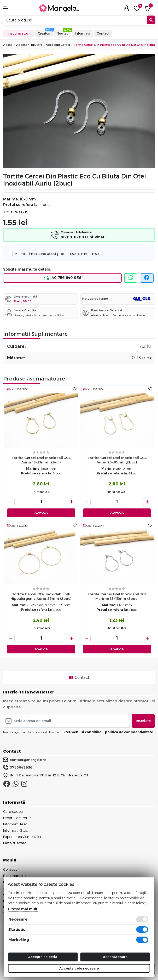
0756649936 (18, 768)
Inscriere (143, 721)
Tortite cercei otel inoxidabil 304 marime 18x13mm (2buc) (117, 596)
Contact (103, 33)
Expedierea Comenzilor (22, 837)
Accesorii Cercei (58, 45)
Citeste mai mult (23, 909)
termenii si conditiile (83, 732)
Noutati (63, 33)
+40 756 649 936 (62, 278)
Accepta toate (115, 957)
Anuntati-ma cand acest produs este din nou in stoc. (58, 253)
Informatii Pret (15, 824)
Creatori (44, 33)
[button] (13, 8)
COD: (8, 212)
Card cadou (13, 811)
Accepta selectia (43, 957)
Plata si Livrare (15, 843)
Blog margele (14, 876)
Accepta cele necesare (79, 968)
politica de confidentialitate (129, 732)
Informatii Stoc (16, 830)
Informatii (83, 33)
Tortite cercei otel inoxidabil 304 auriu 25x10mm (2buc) (117, 460)
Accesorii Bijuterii (29, 45)
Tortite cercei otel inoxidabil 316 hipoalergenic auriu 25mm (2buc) (41, 596)
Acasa (8, 45)
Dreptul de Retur (17, 818)
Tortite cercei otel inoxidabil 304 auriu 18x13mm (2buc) (41, 460)
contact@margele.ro (25, 760)
